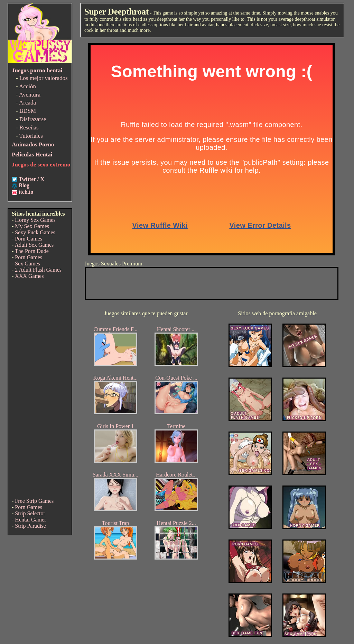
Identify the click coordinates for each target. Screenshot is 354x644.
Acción (27, 86)
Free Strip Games (34, 501)
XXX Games (29, 276)
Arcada (27, 103)
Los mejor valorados (44, 78)
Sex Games (27, 264)
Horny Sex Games (35, 220)
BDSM (28, 111)
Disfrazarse (33, 119)
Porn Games (29, 239)
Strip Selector (30, 513)
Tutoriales (31, 136)
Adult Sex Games (34, 245)
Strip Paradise (30, 526)
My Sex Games (32, 226)
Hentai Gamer (30, 520)
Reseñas (29, 128)
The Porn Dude (32, 251)
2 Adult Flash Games (38, 270)
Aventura (30, 95)
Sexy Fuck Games (35, 232)
